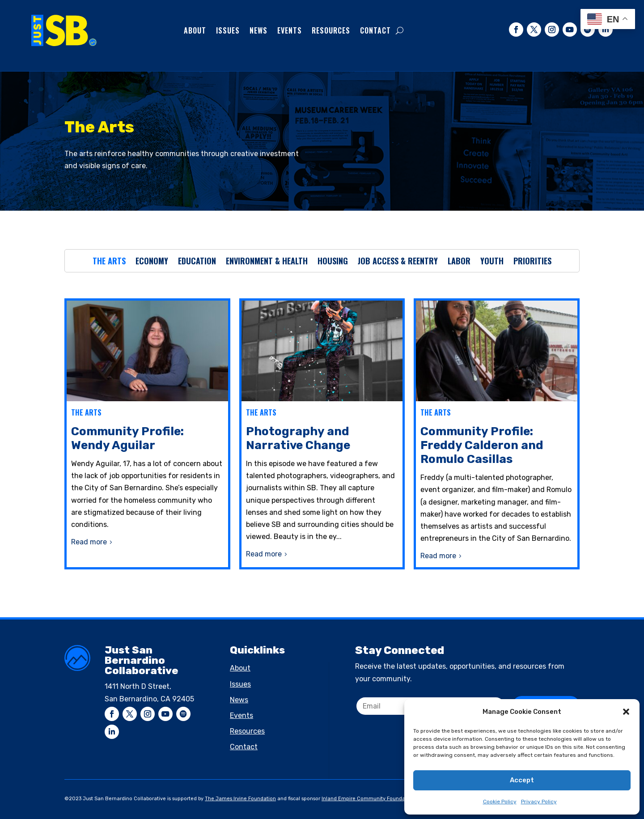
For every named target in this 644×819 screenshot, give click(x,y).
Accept (522, 780)
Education (197, 262)
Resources (331, 30)
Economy (152, 262)
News (258, 30)
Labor (459, 262)
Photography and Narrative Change (298, 438)
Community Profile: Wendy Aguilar (127, 438)
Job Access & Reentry (398, 262)
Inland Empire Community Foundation (368, 799)
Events (290, 30)
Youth (492, 262)
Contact (375, 30)
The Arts (109, 262)
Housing (333, 262)
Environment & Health (267, 262)
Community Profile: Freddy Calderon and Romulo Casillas (482, 445)
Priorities (532, 262)
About (195, 30)
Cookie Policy (500, 802)
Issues (228, 30)
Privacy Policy (539, 802)
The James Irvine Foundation (240, 799)
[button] (626, 712)
